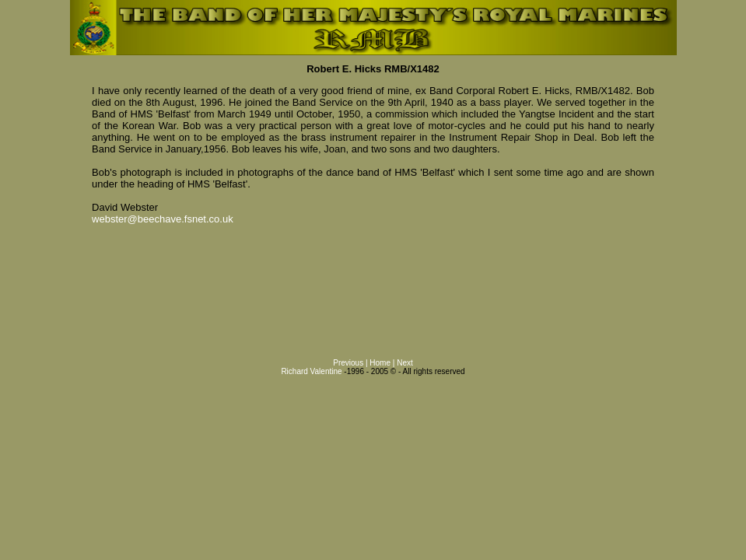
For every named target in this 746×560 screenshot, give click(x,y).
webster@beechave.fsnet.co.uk (163, 219)
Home (380, 363)
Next (405, 363)
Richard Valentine (311, 371)
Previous (348, 363)
